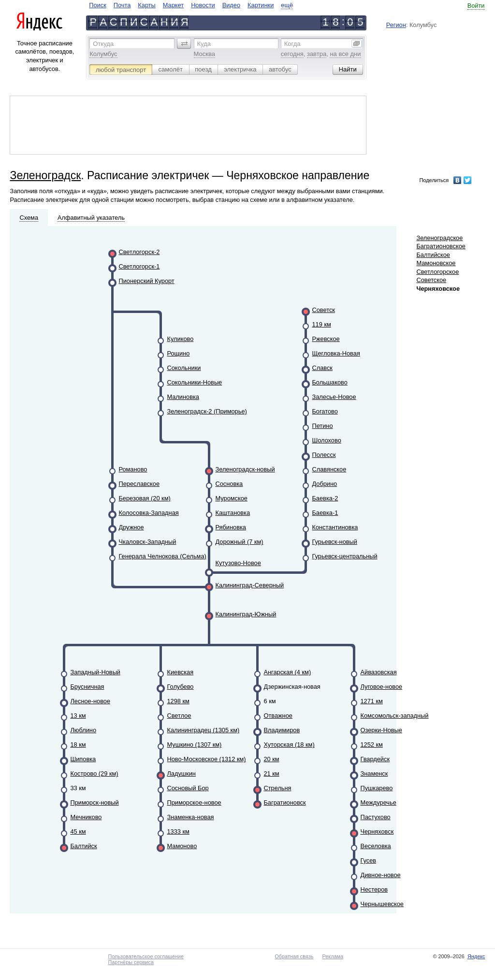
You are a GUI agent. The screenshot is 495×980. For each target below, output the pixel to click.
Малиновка (183, 397)
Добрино (324, 484)
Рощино (178, 353)
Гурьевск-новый (334, 542)
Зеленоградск (45, 175)
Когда (292, 44)
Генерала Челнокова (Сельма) (162, 556)
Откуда (103, 44)
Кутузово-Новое (238, 563)
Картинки (261, 5)
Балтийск (83, 846)
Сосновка (229, 484)
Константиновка (335, 527)
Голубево (180, 687)
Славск (322, 368)
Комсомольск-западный (394, 716)
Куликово (180, 339)
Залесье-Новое (334, 397)
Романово (133, 469)
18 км (78, 745)
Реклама (333, 956)
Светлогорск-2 (139, 252)
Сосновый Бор (188, 788)
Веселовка (375, 846)
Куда (204, 44)
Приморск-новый (94, 802)
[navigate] (191, 5)
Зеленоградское (439, 238)
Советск (323, 310)
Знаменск (374, 774)
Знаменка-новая (190, 817)
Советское (431, 280)
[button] (184, 43)
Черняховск (377, 831)
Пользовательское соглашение (146, 956)
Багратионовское (441, 246)
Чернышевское (382, 904)
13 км (78, 716)
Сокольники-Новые (194, 382)
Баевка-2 (325, 498)
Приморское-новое (194, 802)
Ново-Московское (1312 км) (206, 759)
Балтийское (433, 255)
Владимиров (282, 730)
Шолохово (326, 440)
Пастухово (375, 817)
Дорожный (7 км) (239, 542)
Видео (231, 5)
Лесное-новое (90, 701)
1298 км (178, 701)
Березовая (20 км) (144, 498)
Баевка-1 (325, 513)
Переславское (139, 484)
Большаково (329, 382)
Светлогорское (437, 272)
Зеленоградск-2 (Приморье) (207, 411)
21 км (271, 774)
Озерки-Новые (381, 730)
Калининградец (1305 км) (203, 730)
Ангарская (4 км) (287, 672)
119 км (321, 324)
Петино (322, 426)
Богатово (325, 411)
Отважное (278, 716)
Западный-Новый (95, 672)
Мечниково (86, 817)
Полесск (324, 455)
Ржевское (326, 339)
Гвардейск (375, 759)
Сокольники (184, 368)
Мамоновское (436, 263)
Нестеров (374, 889)
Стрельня (277, 788)
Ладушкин (181, 774)
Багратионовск (284, 802)
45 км (78, 831)
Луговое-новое (381, 687)
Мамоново (182, 846)
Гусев (368, 860)
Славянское (329, 469)
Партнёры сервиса (131, 962)
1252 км (371, 745)
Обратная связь (294, 956)
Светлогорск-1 (139, 266)
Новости (203, 5)
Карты (146, 5)
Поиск (97, 5)
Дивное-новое (380, 875)
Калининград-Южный (246, 614)
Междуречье (378, 802)
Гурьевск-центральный (344, 556)
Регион (396, 25)
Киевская (180, 672)
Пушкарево (376, 788)
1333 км (178, 831)
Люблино (83, 730)
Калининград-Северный (249, 585)
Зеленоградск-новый (245, 469)
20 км (271, 759)
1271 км (371, 701)
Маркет (173, 5)
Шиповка (83, 759)
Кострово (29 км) (94, 774)
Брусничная (87, 687)
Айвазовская (378, 672)
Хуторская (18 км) (289, 745)
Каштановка (233, 513)
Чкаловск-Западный (147, 542)
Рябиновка (231, 527)
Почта (122, 5)
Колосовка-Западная (148, 513)
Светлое (179, 716)
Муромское (231, 498)
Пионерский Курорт (146, 281)
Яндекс (476, 956)
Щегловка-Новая (336, 353)
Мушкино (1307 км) (194, 745)
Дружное (131, 527)
